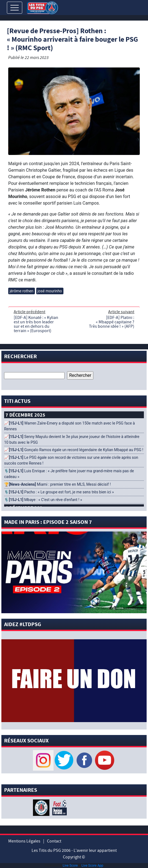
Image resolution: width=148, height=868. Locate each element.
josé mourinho (50, 291)
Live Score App (92, 866)
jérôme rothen (22, 291)
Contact (54, 841)
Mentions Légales (24, 841)
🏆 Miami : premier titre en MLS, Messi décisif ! (57, 484)
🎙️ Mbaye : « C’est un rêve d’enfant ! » (43, 500)
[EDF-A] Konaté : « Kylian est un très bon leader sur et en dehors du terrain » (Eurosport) (36, 324)
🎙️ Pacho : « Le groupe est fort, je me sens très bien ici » (59, 492)
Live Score (70, 866)
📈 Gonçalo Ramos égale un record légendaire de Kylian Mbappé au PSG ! (74, 450)
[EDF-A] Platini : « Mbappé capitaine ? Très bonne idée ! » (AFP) (112, 322)
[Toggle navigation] (15, 8)
